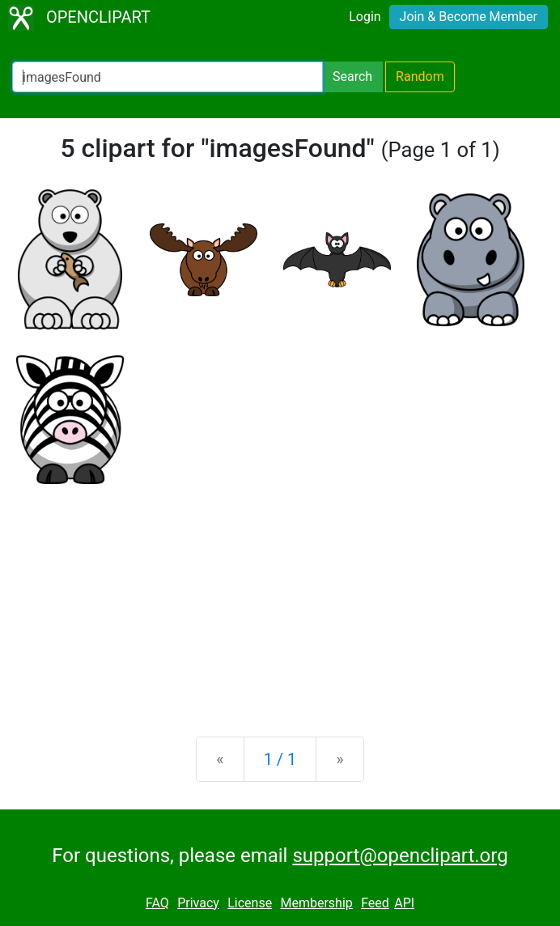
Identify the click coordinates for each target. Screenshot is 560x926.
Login (365, 17)
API (404, 903)
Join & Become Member (469, 17)
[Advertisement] (280, 597)
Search (352, 76)
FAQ (157, 903)
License (250, 903)
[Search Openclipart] (168, 77)
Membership (316, 903)
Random (420, 76)
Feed (375, 903)
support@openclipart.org (400, 856)
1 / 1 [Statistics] (280, 759)
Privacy (198, 903)
